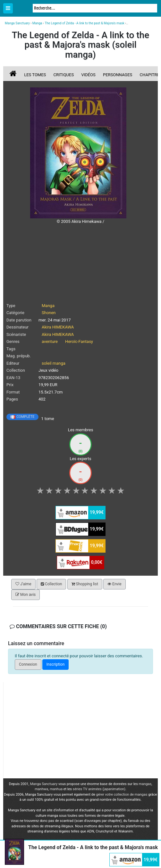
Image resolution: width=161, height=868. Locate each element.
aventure (50, 341)
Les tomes (35, 75)
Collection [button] (51, 584)
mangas (145, 784)
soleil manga (54, 363)
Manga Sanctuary (44, 784)
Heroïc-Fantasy (79, 341)
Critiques (64, 75)
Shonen (49, 313)
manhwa (41, 789)
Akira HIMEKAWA (58, 327)
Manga (22, 9)
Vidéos (88, 75)
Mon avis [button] (25, 595)
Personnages (118, 75)
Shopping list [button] (85, 584)
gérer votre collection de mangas (122, 795)
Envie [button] (114, 584)
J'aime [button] (23, 584)
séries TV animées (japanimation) (99, 789)
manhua (56, 789)
